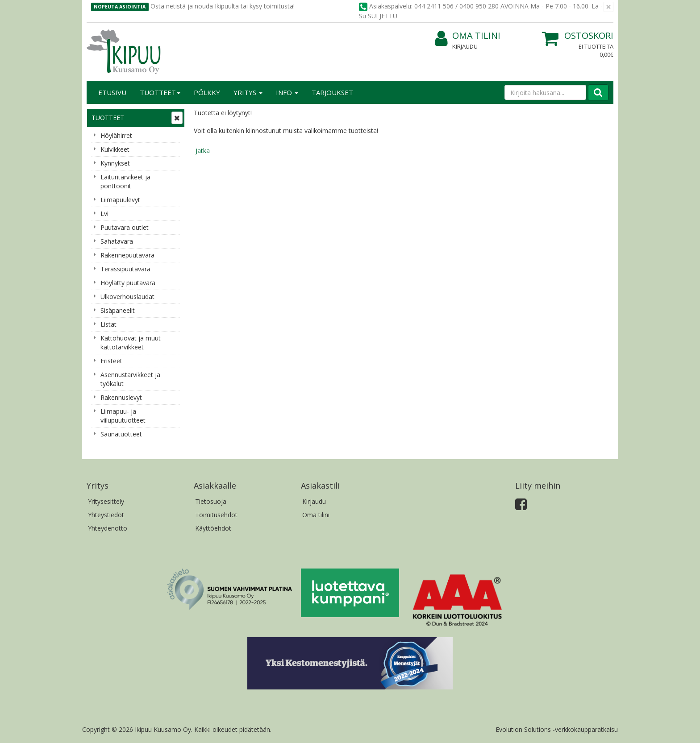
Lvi (104, 214)
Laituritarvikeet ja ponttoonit (125, 181)
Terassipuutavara (125, 269)
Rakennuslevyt (121, 397)
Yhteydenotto (108, 528)
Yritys (248, 92)
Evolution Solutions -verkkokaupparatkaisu (557, 729)
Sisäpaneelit (118, 310)
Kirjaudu (465, 46)
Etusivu (112, 92)
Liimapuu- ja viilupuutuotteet (123, 416)
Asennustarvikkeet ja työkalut (130, 379)
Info (287, 92)
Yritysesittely (106, 501)
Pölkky (207, 92)
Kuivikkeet (115, 149)
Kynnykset (115, 163)
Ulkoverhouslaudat (127, 297)
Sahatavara (117, 241)
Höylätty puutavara (128, 283)
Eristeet (111, 361)
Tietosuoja (211, 501)
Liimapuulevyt (120, 200)
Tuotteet (160, 92)
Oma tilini (468, 36)
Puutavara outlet (125, 227)
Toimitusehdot (216, 515)
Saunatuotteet (121, 434)
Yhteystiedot (106, 515)
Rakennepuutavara (127, 255)
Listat (108, 324)
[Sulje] (608, 7)
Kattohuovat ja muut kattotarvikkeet (131, 342)
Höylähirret (116, 135)
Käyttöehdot (213, 528)
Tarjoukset (332, 92)
